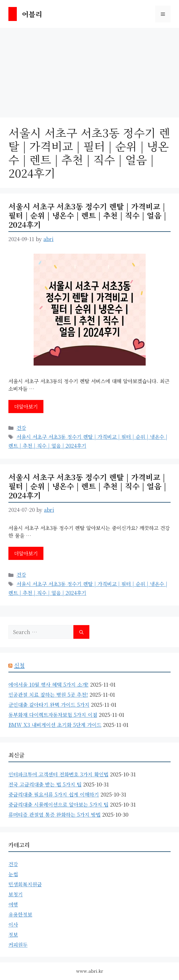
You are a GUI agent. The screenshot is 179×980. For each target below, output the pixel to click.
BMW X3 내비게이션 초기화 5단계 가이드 (55, 725)
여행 (13, 904)
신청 (19, 665)
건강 (21, 428)
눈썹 (13, 874)
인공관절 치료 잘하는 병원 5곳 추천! (48, 694)
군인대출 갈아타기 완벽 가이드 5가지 (49, 705)
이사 (13, 924)
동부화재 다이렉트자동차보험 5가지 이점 (53, 715)
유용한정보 (20, 914)
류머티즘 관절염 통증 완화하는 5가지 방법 (54, 814)
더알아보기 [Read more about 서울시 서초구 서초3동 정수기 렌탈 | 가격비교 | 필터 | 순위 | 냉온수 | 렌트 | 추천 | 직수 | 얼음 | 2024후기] (26, 406)
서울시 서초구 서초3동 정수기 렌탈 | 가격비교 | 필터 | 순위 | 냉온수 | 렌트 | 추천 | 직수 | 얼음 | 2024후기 (87, 215)
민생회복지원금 (25, 884)
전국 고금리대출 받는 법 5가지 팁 (45, 784)
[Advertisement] (89, 70)
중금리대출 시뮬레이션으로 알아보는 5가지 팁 (58, 804)
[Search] (81, 632)
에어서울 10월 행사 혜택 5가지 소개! (48, 684)
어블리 (32, 14)
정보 (13, 934)
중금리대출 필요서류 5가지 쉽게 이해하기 (54, 794)
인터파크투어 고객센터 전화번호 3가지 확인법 (58, 774)
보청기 (16, 894)
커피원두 (18, 944)
